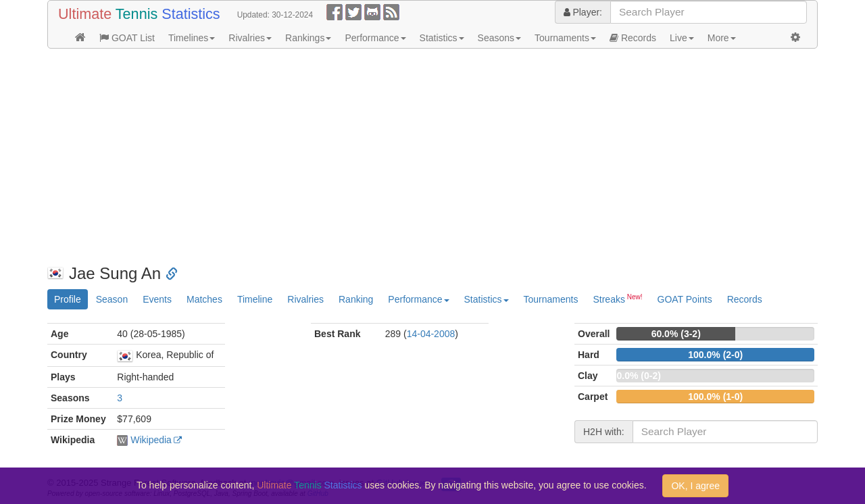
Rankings (308, 38)
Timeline (255, 299)
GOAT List (127, 38)
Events (157, 299)
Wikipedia (151, 440)
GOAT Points (685, 299)
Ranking (356, 299)
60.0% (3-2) (676, 334)
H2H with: (604, 432)
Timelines (192, 38)
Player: (583, 12)
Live (682, 38)
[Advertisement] (432, 157)
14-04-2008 (431, 334)
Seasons (499, 38)
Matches (204, 299)
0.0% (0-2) (638, 376)
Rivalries (250, 38)
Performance (375, 38)
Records (633, 38)
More (722, 38)
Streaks (617, 299)
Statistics (442, 38)
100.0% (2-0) (715, 355)
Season (112, 299)
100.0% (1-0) (715, 397)
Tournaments (565, 38)
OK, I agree (695, 486)
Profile (68, 299)
